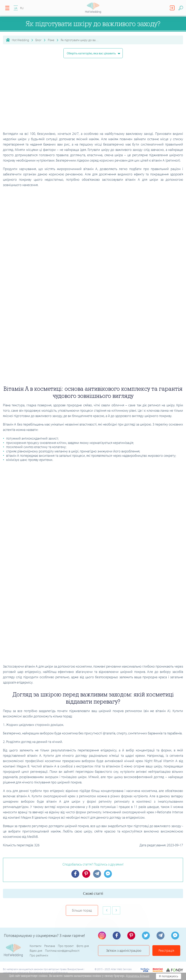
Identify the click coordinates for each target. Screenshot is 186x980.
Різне (51, 40)
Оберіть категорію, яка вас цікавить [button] (92, 53)
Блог (38, 40)
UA (16, 8)
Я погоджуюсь (169, 976)
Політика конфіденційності (62, 951)
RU (22, 8)
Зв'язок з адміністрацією (124, 950)
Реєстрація (166, 950)
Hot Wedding (20, 40)
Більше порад (82, 910)
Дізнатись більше (138, 976)
